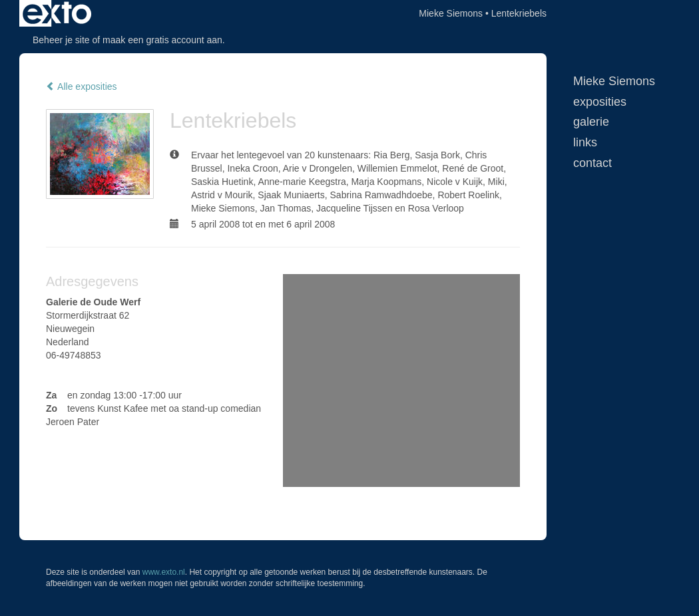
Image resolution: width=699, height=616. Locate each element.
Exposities (600, 102)
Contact (592, 163)
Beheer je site (61, 40)
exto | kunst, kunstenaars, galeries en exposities (57, 13)
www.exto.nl (164, 572)
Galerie (591, 122)
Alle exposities (82, 86)
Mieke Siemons (451, 13)
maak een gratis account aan (162, 40)
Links (585, 142)
